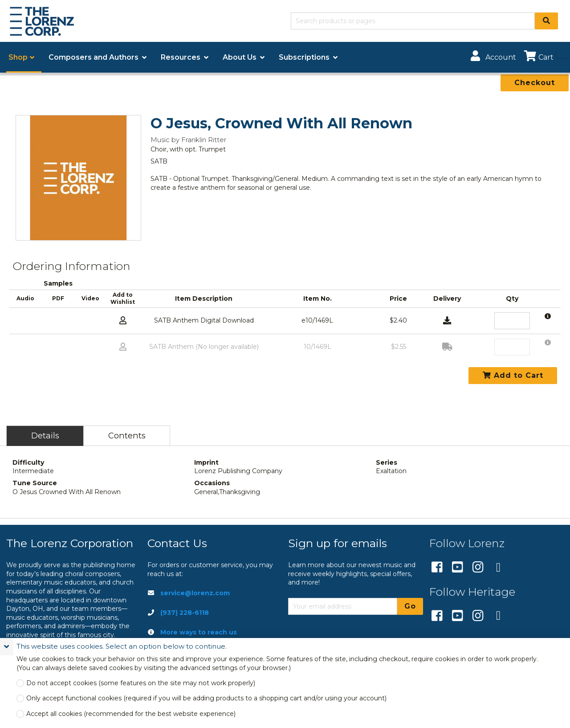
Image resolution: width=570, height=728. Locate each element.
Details (45, 436)
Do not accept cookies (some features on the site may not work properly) (141, 683)
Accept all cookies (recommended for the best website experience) (131, 714)
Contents (127, 436)
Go (410, 606)
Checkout (535, 83)
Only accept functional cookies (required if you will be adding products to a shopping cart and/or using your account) (206, 698)
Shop (18, 57)
